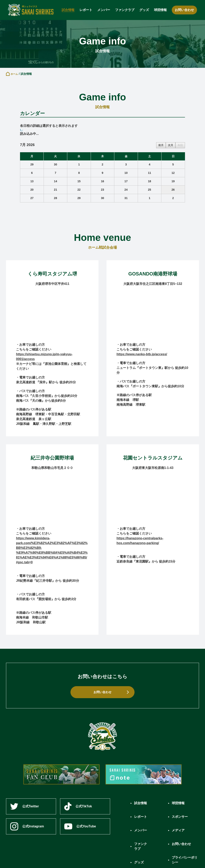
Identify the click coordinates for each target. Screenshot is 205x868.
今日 (180, 145)
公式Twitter (25, 806)
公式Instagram (27, 826)
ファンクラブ (125, 10)
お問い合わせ (184, 10)
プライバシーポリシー (185, 838)
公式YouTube (81, 826)
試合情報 (68, 10)
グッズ (144, 10)
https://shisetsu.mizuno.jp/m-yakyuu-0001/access (44, 357)
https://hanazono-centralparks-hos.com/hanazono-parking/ (140, 541)
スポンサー (181, 809)
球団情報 (160, 10)
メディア (179, 818)
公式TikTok (79, 806)
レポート (86, 10)
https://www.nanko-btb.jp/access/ (142, 354)
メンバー (104, 10)
